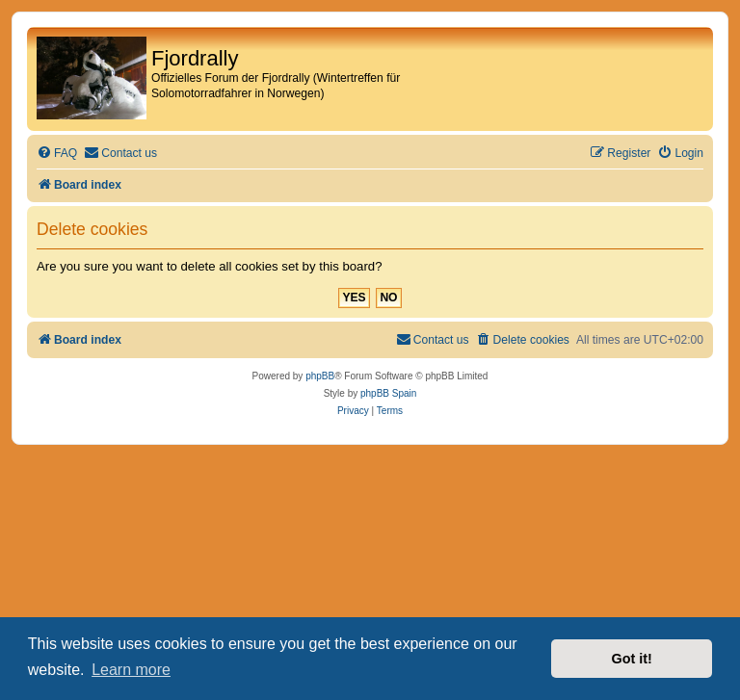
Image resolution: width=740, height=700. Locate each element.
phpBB (320, 376)
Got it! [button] (632, 659)
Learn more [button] (131, 670)
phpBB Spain (388, 393)
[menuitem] (57, 154)
